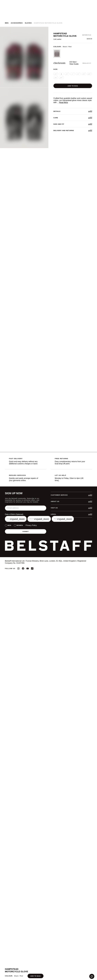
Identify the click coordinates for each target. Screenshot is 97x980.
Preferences (32, 500)
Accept (65, 500)
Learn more (26, 494)
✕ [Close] (81, 477)
